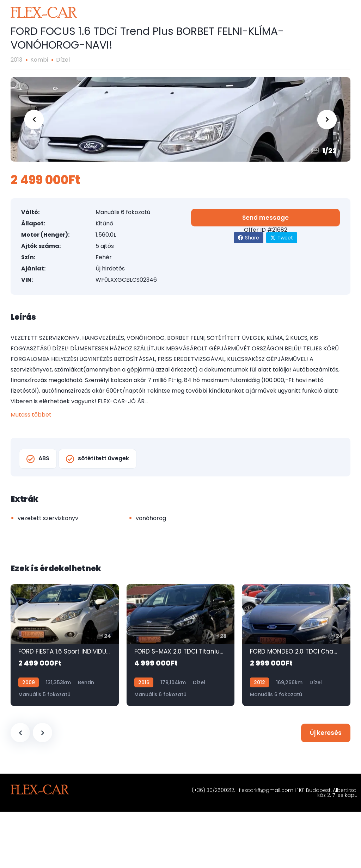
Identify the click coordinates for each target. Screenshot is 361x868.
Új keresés (326, 733)
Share (249, 238)
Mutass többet (31, 415)
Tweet (282, 238)
